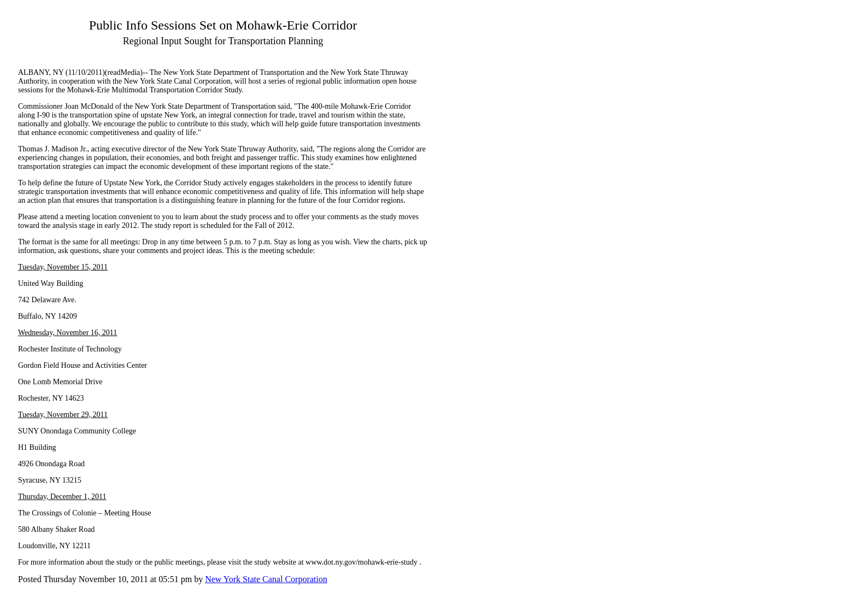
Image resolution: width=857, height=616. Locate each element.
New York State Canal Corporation (266, 579)
